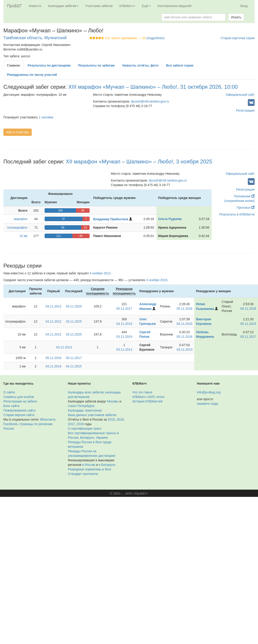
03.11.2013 (64, 347)
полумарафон (17, 227)
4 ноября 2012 (100, 273)
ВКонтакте (48, 419)
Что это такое (142, 392)
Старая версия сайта (19, 415)
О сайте (9, 392)
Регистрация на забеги (20, 401)
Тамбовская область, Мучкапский (35, 38)
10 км (23, 236)
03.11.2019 (124, 337)
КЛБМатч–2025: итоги (148, 397)
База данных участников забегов (92, 415)
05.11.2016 (184, 309)
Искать (236, 17)
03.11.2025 (74, 306)
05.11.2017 (124, 309)
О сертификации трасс (85, 429)
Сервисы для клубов (19, 397)
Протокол (246, 208)
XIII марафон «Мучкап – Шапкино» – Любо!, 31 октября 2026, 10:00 (153, 87)
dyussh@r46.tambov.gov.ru (150, 101)
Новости (35, 6)
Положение (244, 196)
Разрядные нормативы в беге (90, 469)
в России (89, 465)
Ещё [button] (146, 6)
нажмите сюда (207, 404)
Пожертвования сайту (19, 410)
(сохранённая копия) (239, 201)
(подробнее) (155, 38)
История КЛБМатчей (147, 401)
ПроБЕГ (15, 6)
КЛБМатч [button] (127, 6)
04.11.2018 (248, 309)
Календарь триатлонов (85, 410)
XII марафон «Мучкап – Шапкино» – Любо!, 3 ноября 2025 (139, 162)
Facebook (10, 424)
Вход (244, 6)
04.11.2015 (184, 324)
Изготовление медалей (174, 6)
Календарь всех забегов (86, 392)
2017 (71, 424)
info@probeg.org (209, 392)
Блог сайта (11, 406)
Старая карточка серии (238, 38)
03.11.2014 (53, 366)
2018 (120, 419)
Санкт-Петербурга (81, 406)
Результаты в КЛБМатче (237, 214)
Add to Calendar (18, 132)
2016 (80, 424)
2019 (111, 419)
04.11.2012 (53, 306)
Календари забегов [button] (63, 6)
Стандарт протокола (83, 474)
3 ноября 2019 (157, 280)
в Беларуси (107, 465)
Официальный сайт (240, 95)
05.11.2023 (248, 324)
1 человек (46, 117)
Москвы (113, 401)
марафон (21, 219)
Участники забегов (99, 6)
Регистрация (245, 110)
